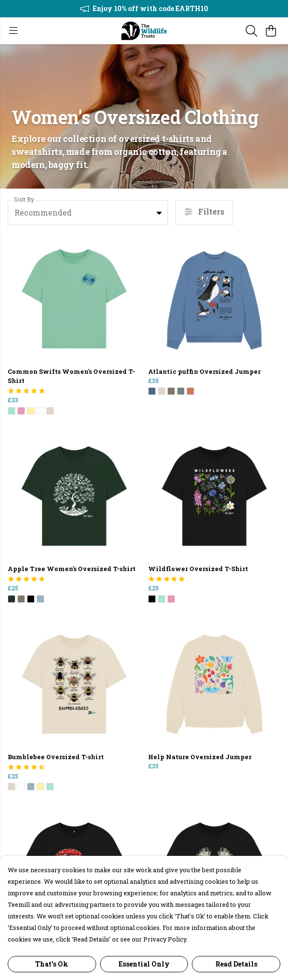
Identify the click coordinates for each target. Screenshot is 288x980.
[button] (159, 213)
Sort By (24, 199)
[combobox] (88, 213)
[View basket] (271, 31)
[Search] (251, 31)
